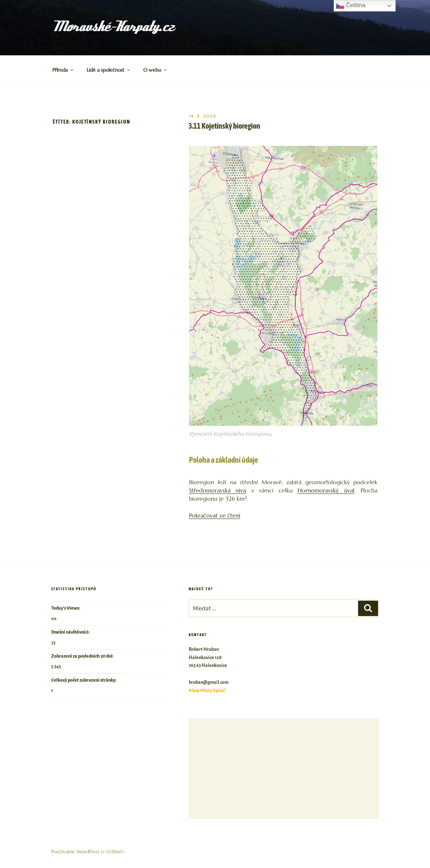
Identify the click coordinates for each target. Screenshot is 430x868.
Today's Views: (66, 608)
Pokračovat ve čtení (215, 516)
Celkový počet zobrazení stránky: (84, 680)
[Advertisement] (284, 769)
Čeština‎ (351, 6)
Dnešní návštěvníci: (71, 632)
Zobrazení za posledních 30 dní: (83, 656)
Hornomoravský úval (326, 490)
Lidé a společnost (109, 70)
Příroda (63, 70)
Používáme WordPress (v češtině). (88, 852)
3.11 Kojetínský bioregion (224, 126)
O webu (156, 70)
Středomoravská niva (218, 490)
